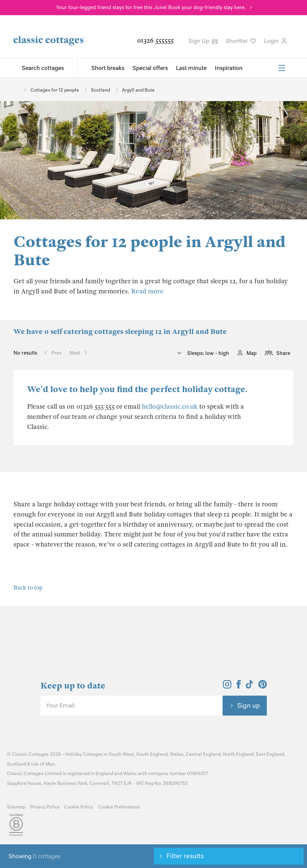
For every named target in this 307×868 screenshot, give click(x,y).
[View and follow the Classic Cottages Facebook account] (239, 686)
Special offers (150, 68)
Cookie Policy (79, 807)
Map (252, 353)
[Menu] (282, 68)
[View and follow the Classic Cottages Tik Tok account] (250, 686)
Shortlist (241, 41)
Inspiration (229, 68)
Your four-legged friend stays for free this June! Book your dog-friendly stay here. (151, 7)
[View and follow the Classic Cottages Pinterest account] (263, 686)
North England (238, 754)
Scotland (16, 764)
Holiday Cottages (84, 754)
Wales (177, 754)
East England (270, 754)
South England (152, 754)
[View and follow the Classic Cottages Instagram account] (227, 686)
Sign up (249, 705)
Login (275, 41)
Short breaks (108, 68)
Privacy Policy (45, 807)
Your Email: (61, 705)
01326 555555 (155, 40)
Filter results (185, 856)
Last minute (191, 68)
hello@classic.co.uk (170, 406)
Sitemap (16, 807)
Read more (147, 291)
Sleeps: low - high (207, 353)
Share (283, 353)
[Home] (16, 89)
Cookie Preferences (119, 807)
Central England (203, 754)
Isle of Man (43, 764)
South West (121, 754)
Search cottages (43, 68)
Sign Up (203, 41)
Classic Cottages (30, 754)
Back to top (28, 588)
